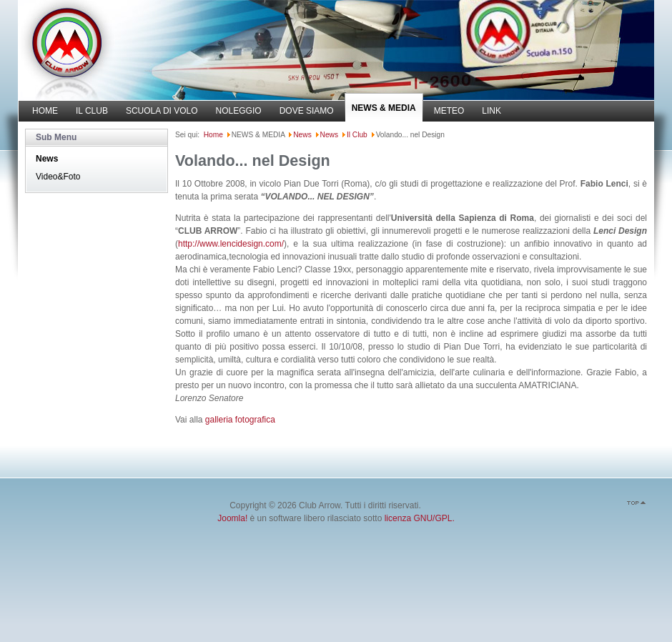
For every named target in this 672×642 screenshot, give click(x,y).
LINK (491, 111)
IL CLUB (92, 111)
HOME (45, 111)
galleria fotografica (240, 420)
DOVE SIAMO (307, 111)
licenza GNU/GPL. (420, 518)
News (47, 159)
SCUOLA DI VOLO (162, 111)
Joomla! (232, 518)
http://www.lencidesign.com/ (231, 244)
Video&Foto (58, 177)
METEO (449, 111)
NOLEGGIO (239, 111)
